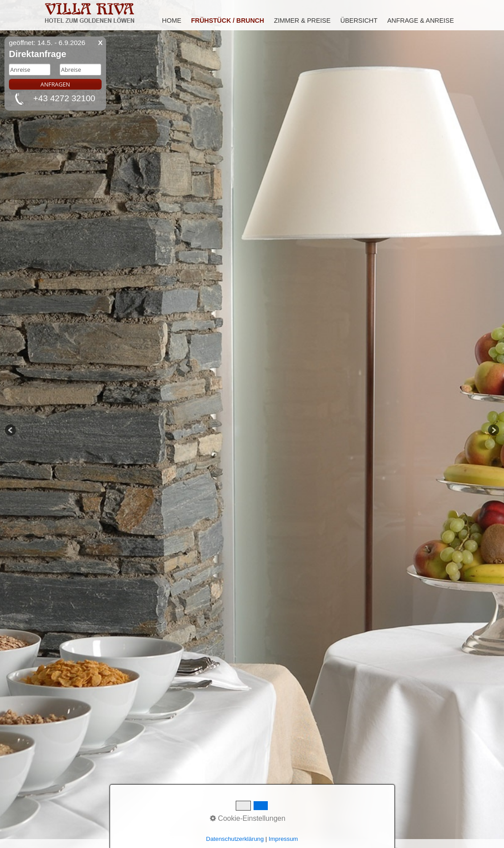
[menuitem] (172, 21)
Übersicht (359, 21)
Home (172, 21)
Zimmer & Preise (302, 21)
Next (493, 431)
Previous (11, 431)
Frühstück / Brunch (228, 21)
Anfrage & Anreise (421, 21)
